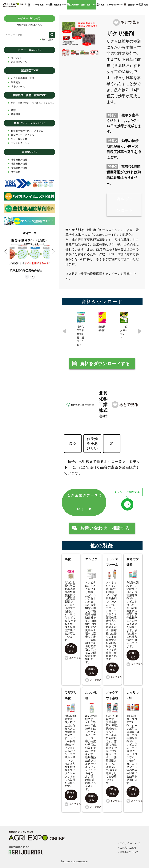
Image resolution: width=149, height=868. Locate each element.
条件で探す (47, 40)
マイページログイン (30, 18)
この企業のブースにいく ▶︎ (85, 502)
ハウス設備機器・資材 (21, 78)
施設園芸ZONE (60, 5)
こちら (39, 25)
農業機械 (14, 114)
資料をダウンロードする (105, 364)
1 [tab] (27, 276)
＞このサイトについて (129, 843)
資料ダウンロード (125, 205)
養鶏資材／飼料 (17, 168)
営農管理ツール (17, 62)
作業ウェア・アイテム (21, 135)
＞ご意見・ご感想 (127, 847)
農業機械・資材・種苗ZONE (84, 5)
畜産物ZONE (134, 5)
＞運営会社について (128, 852)
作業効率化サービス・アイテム (25, 131)
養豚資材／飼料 (17, 164)
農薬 (12, 110)
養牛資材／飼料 (17, 160)
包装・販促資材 (17, 139)
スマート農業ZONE (40, 5)
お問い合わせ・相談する (105, 528)
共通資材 (14, 172)
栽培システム (16, 87)
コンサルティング (18, 143)
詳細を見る (71, 649)
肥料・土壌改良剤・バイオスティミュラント (31, 104)
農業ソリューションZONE (112, 5)
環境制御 (14, 83)
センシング (15, 58)
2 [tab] (32, 276)
